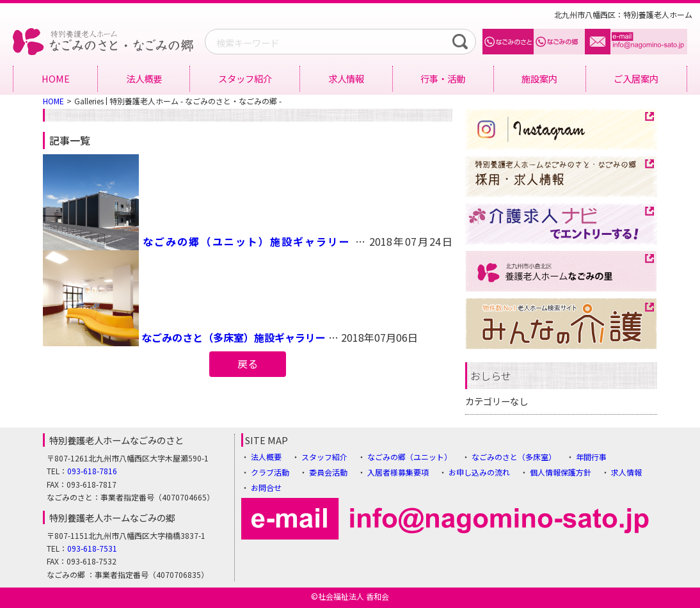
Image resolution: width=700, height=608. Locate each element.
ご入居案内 (636, 78)
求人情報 (346, 78)
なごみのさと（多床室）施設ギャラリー (234, 337)
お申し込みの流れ (479, 472)
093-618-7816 (92, 471)
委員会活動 (328, 472)
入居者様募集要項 (398, 472)
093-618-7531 (92, 548)
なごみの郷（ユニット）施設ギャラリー (247, 241)
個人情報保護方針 (561, 472)
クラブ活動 (270, 472)
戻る (248, 364)
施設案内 (539, 78)
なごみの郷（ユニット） (410, 457)
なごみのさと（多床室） (514, 457)
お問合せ (266, 487)
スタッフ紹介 (245, 78)
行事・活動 (443, 78)
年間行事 (591, 457)
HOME (56, 78)
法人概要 (144, 78)
